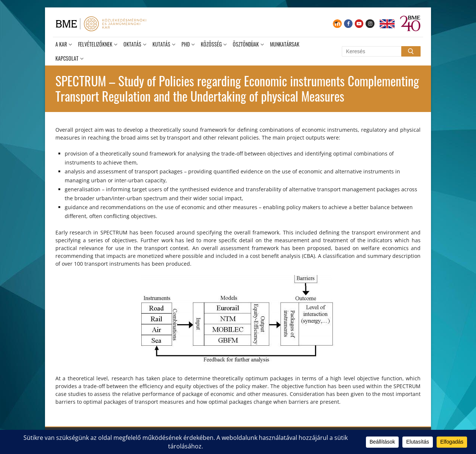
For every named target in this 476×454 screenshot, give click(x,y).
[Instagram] (370, 24)
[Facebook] (348, 24)
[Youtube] (359, 24)
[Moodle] (337, 24)
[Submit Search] (411, 51)
